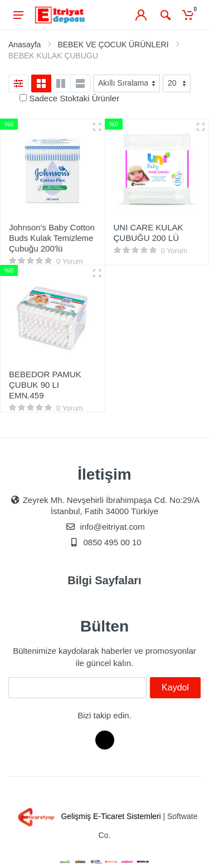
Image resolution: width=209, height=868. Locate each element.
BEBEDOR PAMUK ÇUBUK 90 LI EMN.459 (45, 385)
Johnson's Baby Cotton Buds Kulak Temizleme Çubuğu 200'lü (52, 238)
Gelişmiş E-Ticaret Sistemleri (88, 816)
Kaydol (175, 687)
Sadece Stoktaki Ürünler (74, 98)
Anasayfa (25, 45)
